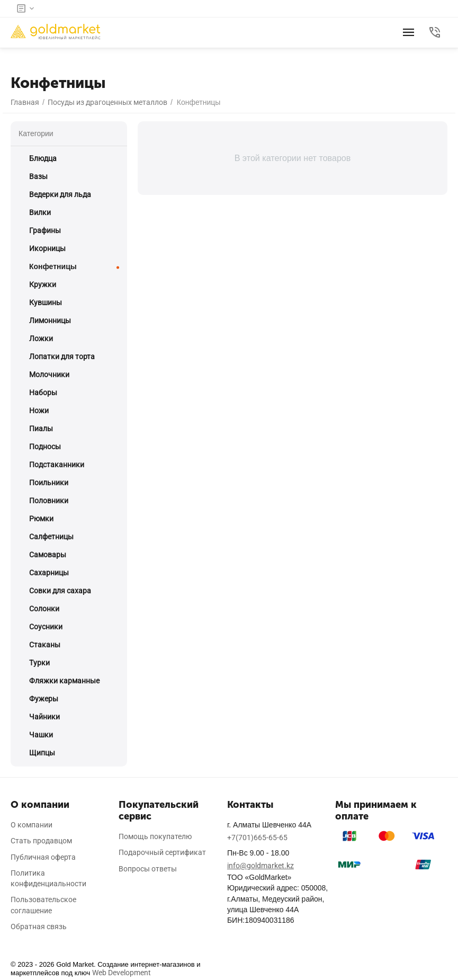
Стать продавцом (41, 841)
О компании (32, 825)
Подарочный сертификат (162, 852)
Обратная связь (39, 926)
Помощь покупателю (155, 836)
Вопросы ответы (148, 869)
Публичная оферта (43, 857)
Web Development (122, 973)
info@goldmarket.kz (261, 866)
